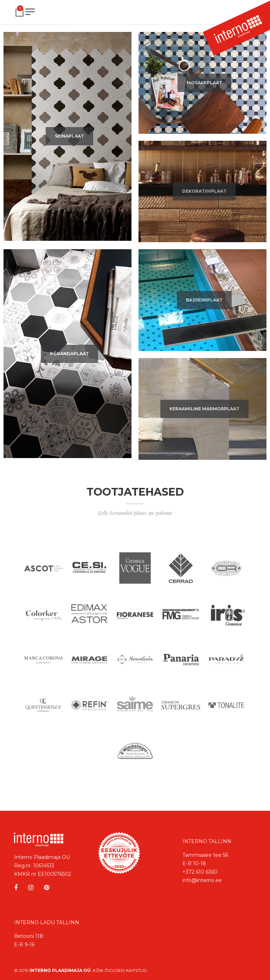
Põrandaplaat (69, 354)
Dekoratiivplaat (204, 191)
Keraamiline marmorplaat (204, 409)
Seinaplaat (69, 136)
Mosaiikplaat (204, 83)
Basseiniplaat (204, 300)
